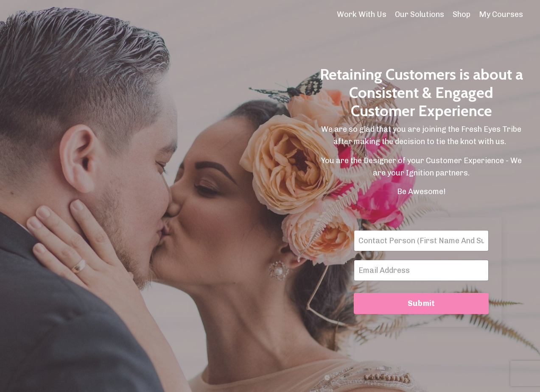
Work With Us (362, 14)
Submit (421, 303)
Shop (462, 14)
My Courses (501, 14)
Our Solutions (420, 14)
